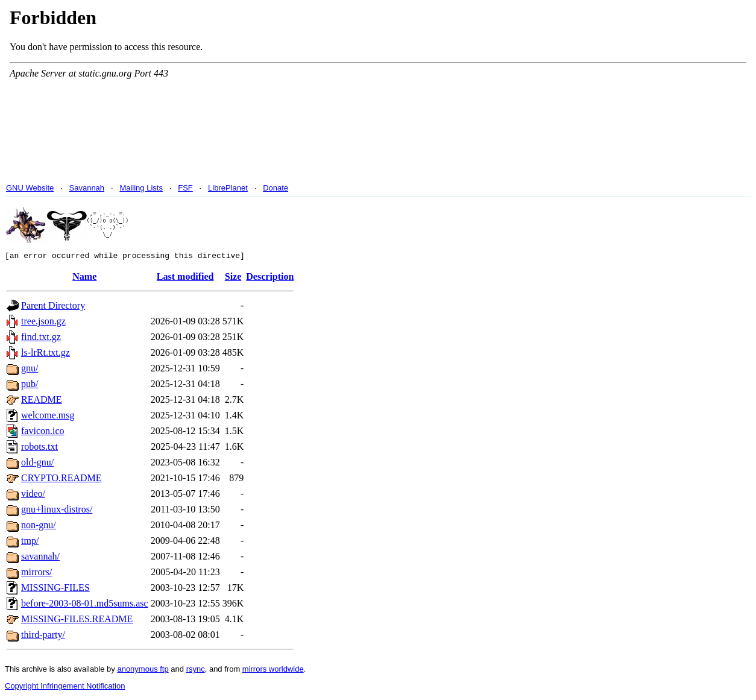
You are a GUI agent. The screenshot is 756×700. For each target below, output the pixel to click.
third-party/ (43, 636)
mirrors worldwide (273, 671)
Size (233, 278)
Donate (276, 188)
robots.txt (39, 448)
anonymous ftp (143, 671)
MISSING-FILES (55, 589)
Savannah (87, 188)
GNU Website (30, 188)
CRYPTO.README (61, 480)
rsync (196, 671)
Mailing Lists (141, 188)
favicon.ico (43, 433)
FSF (185, 188)
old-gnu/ (37, 464)
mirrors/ (37, 574)
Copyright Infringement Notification (65, 688)
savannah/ (40, 558)
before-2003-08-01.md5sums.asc (85, 605)
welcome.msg (48, 417)
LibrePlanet (228, 188)
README (42, 401)
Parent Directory (53, 307)
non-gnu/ (39, 527)
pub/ (30, 386)
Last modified (185, 278)
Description (270, 278)
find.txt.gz (41, 339)
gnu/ (30, 370)
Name (84, 278)
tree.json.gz (43, 323)
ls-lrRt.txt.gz (46, 354)
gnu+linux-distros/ (57, 511)
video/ (33, 495)
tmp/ (30, 542)
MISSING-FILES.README (77, 621)
